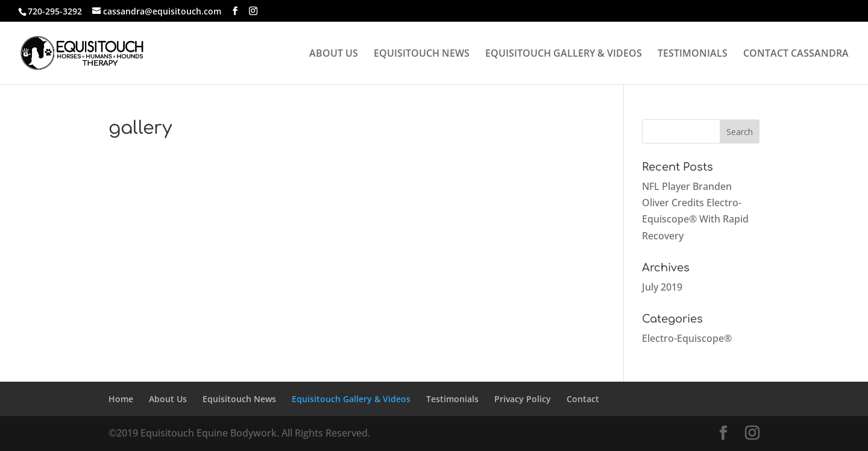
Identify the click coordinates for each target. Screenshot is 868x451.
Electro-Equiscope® (687, 338)
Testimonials (452, 399)
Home (121, 399)
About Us (168, 399)
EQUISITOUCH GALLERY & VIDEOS (564, 54)
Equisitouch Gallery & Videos (351, 399)
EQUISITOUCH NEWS (422, 54)
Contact (583, 399)
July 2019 (662, 287)
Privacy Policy (523, 399)
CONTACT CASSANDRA (796, 54)
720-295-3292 (55, 11)
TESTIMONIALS (693, 54)
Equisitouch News (239, 399)
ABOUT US (334, 54)
